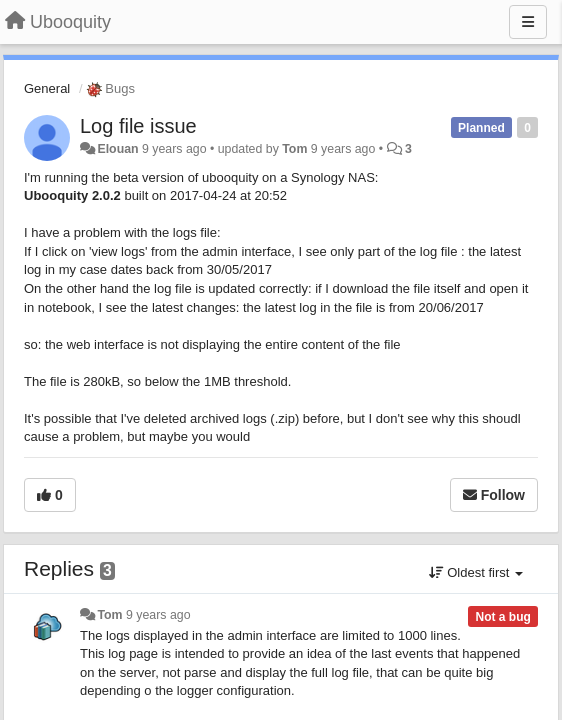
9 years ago (158, 615)
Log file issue (138, 126)
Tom (294, 149)
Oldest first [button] (476, 572)
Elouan (117, 149)
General (47, 88)
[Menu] (528, 22)
